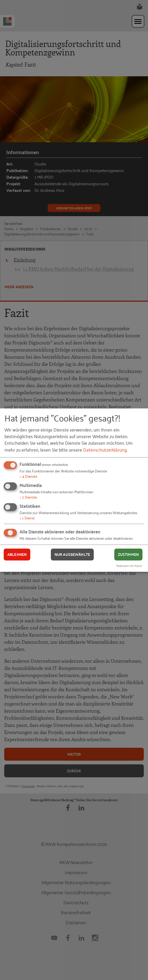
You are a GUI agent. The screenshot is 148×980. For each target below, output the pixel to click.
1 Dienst (27, 518)
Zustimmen (128, 555)
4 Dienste (28, 476)
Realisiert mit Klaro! (129, 565)
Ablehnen (17, 555)
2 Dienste (28, 497)
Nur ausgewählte (72, 555)
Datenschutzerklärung (105, 449)
